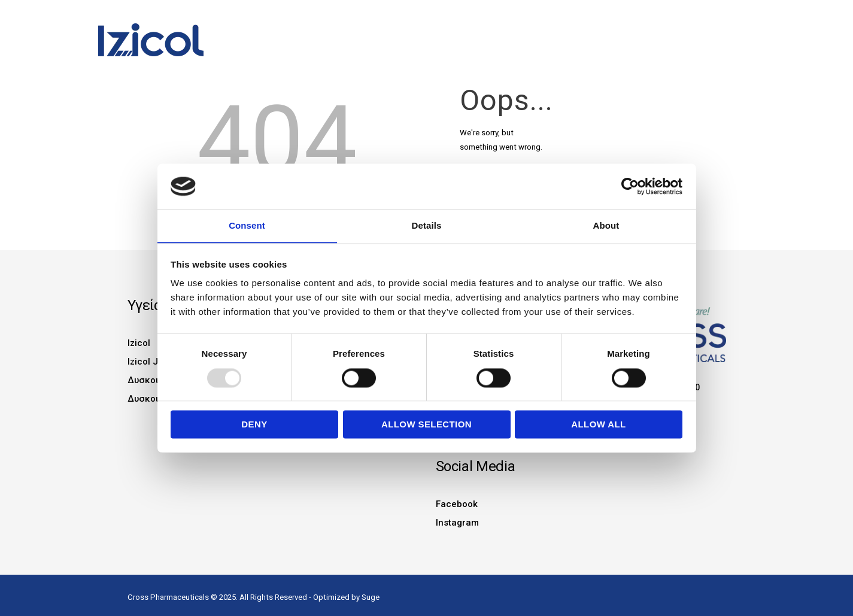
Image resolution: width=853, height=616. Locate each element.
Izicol (139, 343)
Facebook (457, 501)
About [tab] (606, 225)
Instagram (457, 519)
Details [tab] (427, 225)
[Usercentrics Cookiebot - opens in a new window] (630, 186)
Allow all (598, 425)
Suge (371, 593)
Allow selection (426, 425)
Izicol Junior (154, 361)
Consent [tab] (247, 225)
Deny (254, 425)
